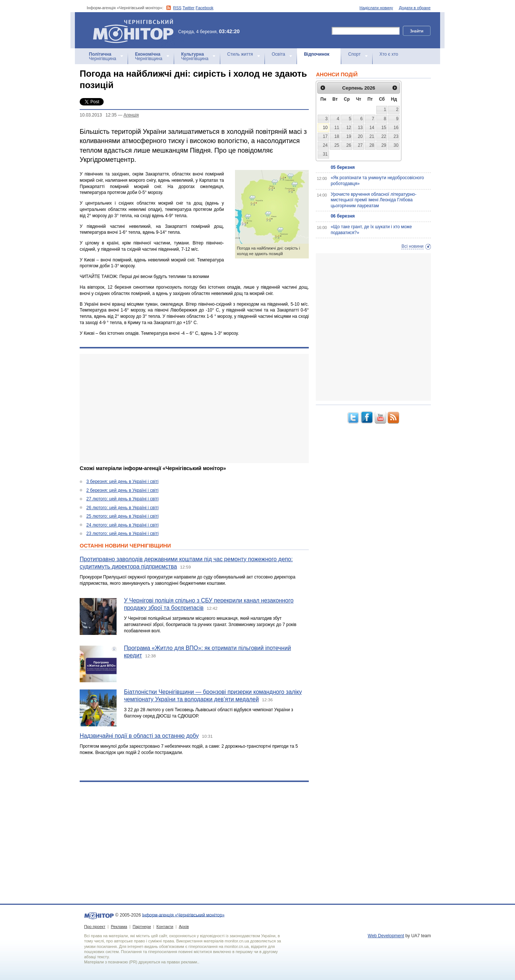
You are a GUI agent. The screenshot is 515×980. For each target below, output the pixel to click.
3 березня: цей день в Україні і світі (122, 482)
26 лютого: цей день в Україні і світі (122, 508)
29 (384, 145)
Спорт (355, 54)
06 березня (343, 216)
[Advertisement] (194, 409)
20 (360, 136)
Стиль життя (240, 54)
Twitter (189, 8)
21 (372, 136)
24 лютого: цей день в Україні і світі (122, 525)
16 (396, 128)
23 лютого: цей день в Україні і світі (122, 534)
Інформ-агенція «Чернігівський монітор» (136, 30)
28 (372, 145)
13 (360, 128)
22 (384, 136)
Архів (184, 927)
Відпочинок (317, 54)
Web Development (386, 936)
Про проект (95, 927)
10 (325, 128)
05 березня (343, 167)
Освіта (279, 54)
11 (337, 128)
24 (325, 145)
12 (349, 128)
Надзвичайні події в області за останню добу (139, 736)
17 (325, 136)
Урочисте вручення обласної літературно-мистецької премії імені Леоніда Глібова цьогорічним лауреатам (373, 200)
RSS (177, 8)
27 (360, 145)
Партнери (142, 927)
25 (337, 145)
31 (325, 154)
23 (396, 136)
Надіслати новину (376, 8)
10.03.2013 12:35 (98, 115)
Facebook (204, 8)
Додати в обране (415, 8)
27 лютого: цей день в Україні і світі (122, 499)
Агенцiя (131, 115)
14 (372, 128)
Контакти (165, 927)
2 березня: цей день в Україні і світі (122, 490)
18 (337, 136)
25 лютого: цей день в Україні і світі (122, 516)
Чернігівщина (103, 56)
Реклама (119, 927)
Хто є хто (389, 54)
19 (349, 136)
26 (349, 145)
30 (396, 145)
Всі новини (412, 246)
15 (384, 128)
